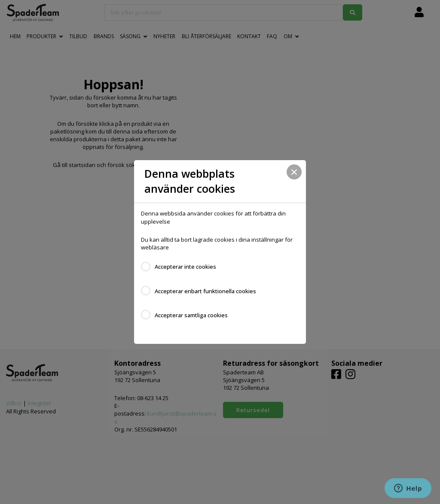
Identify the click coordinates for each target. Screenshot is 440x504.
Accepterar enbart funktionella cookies (205, 291)
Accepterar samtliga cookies (191, 315)
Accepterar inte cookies (185, 267)
